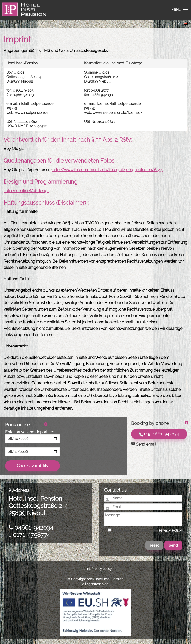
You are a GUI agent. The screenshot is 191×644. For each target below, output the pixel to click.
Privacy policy (101, 569)
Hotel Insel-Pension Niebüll (23, 12)
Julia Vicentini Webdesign (27, 191)
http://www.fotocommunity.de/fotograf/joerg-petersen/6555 (108, 170)
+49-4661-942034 (159, 434)
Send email (146, 444)
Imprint (85, 569)
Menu (176, 10)
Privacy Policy (170, 530)
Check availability (33, 466)
